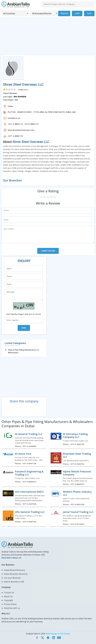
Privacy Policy (10, 604)
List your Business (12, 578)
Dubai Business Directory (16, 574)
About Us (8, 596)
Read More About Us (11, 558)
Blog (89, 13)
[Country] (15, 13)
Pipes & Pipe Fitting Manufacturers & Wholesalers (23, 351)
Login (77, 13)
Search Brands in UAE (14, 582)
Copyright (8, 600)
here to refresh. (35, 314)
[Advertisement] (48, 38)
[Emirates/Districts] (44, 13)
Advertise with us (12, 608)
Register (64, 13)
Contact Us (9, 592)
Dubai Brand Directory (14, 570)
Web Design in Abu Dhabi (58, 634)
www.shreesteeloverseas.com (21, 130)
